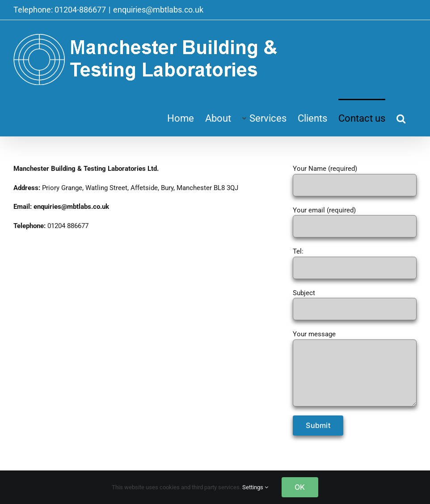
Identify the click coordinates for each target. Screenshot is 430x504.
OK (300, 487)
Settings (255, 487)
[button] (401, 118)
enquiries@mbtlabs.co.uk (158, 10)
